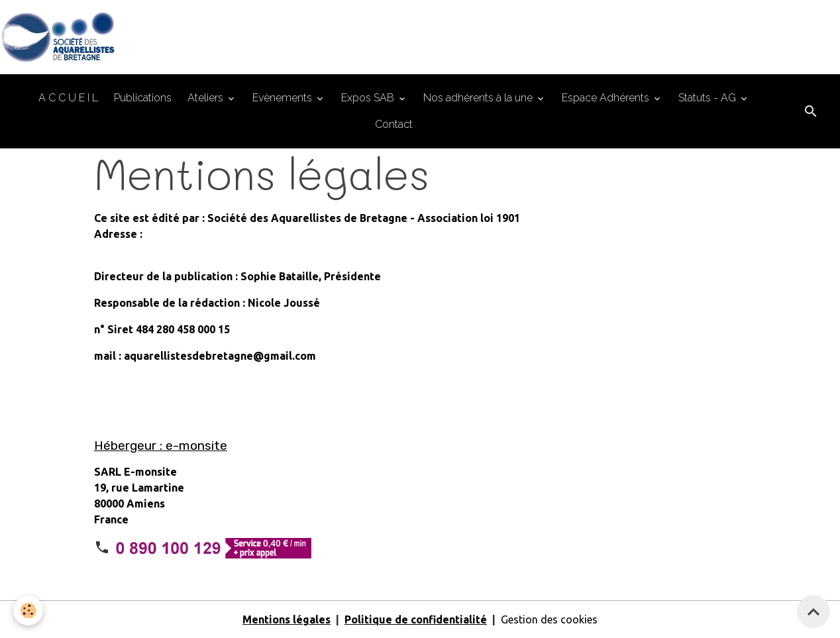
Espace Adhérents (607, 98)
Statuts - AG (709, 98)
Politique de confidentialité (416, 619)
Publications (143, 98)
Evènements (284, 98)
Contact (394, 124)
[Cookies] (28, 611)
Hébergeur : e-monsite (161, 446)
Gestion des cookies (549, 619)
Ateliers (207, 98)
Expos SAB (369, 98)
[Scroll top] (814, 611)
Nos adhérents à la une (479, 98)
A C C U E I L (68, 98)
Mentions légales (287, 619)
